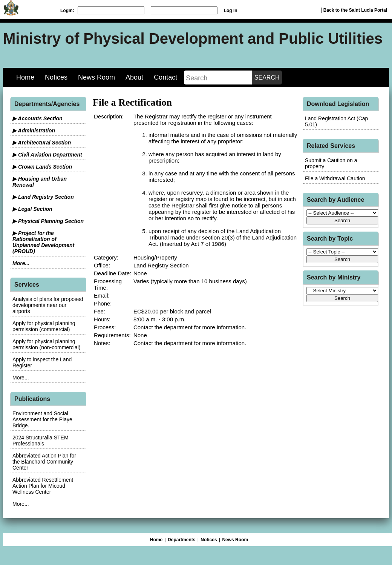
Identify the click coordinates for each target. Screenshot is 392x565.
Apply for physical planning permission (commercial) (44, 326)
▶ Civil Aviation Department (47, 155)
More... (21, 263)
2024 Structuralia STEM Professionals (41, 441)
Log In (231, 11)
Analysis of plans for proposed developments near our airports (48, 305)
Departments (181, 540)
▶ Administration (34, 131)
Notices (56, 77)
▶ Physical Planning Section (48, 221)
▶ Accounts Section (38, 118)
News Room (96, 77)
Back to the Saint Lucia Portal (355, 10)
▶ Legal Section (32, 209)
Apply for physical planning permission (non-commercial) (47, 344)
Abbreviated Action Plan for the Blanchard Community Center (44, 462)
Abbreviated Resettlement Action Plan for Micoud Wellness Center (43, 486)
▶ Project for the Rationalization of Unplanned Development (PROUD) (43, 242)
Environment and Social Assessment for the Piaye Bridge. (42, 419)
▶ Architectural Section (42, 143)
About (134, 77)
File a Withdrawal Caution (335, 178)
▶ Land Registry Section (43, 197)
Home (25, 77)
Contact (165, 77)
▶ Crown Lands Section (42, 167)
